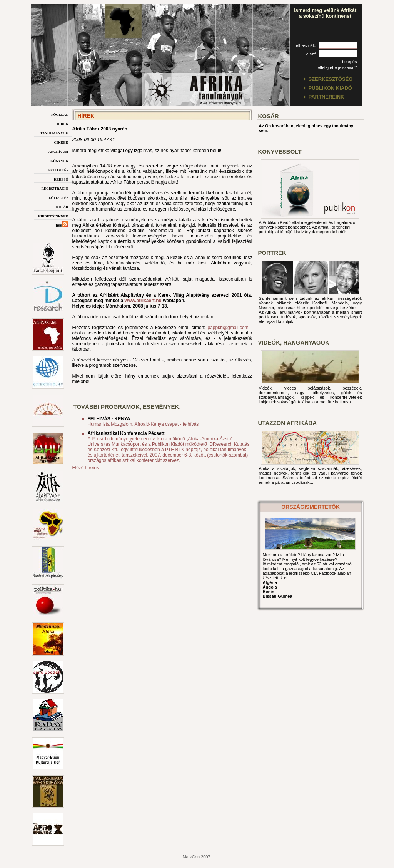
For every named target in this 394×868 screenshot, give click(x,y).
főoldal (60, 114)
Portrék (272, 253)
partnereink (326, 97)
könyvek (59, 160)
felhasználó (306, 45)
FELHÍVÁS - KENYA (109, 419)
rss (62, 225)
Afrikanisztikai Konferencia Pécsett (126, 433)
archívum (58, 151)
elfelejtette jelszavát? (337, 67)
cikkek (61, 142)
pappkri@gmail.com (228, 328)
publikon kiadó (330, 88)
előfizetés (57, 197)
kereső (61, 179)
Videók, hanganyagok (294, 342)
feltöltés (58, 170)
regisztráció (55, 188)
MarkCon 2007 (196, 857)
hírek (62, 123)
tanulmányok (54, 133)
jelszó (311, 54)
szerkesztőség (331, 79)
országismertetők (311, 507)
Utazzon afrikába (287, 423)
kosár (62, 207)
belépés (350, 62)
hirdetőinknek (53, 216)
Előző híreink (86, 468)
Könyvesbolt (280, 151)
